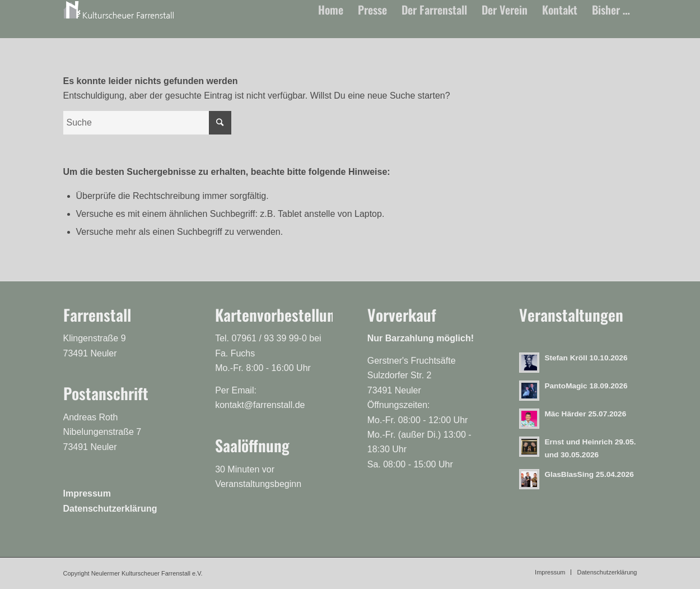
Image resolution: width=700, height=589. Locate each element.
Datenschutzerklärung (110, 509)
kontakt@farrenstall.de (260, 405)
